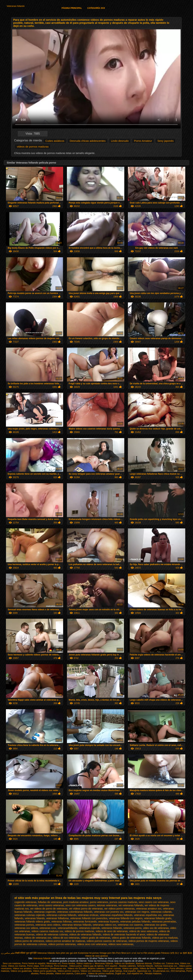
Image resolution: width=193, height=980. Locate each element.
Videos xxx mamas (17, 966)
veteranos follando (112, 928)
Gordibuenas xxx (58, 968)
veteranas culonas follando (61, 915)
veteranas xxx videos (26, 928)
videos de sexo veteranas (143, 931)
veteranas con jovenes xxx (109, 912)
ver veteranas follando (131, 905)
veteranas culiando (161, 912)
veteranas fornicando (85, 922)
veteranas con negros (137, 912)
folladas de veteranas (50, 902)
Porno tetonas (61, 966)
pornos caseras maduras (123, 902)
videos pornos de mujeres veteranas (149, 941)
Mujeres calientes (96, 968)
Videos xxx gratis (130, 968)
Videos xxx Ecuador (77, 968)
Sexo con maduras (12, 963)
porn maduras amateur (76, 902)
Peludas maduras (153, 974)
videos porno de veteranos (29, 941)
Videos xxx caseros (64, 974)
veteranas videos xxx (105, 925)
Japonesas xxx (144, 971)
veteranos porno (132, 928)
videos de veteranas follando (85, 934)
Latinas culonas (113, 968)
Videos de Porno (148, 968)
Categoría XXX (96, 8)
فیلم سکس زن (8, 953)
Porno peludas (47, 974)
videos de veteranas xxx (38, 938)
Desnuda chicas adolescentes (88, 141)
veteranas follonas (62, 922)
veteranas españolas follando (116, 915)
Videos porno (75, 966)
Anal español (129, 971)
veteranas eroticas (88, 915)
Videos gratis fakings (112, 971)
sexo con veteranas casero (80, 905)
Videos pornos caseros (68, 971)
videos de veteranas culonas (52, 934)
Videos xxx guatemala (21, 971)
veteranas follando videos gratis (32, 922)
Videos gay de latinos (93, 966)
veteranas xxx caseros (130, 925)
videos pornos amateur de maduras (65, 941)
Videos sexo (163, 968)
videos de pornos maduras (33, 147)
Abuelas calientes (127, 966)
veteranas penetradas (164, 922)
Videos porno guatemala (45, 971)
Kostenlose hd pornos (88, 953)
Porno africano (177, 968)
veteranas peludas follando (135, 922)
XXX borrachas (178, 971)
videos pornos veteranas (62, 944)
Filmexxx (165, 953)
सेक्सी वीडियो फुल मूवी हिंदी (26, 953)
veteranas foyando (108, 922)
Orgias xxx (120, 974)
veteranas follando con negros (126, 918)
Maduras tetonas (144, 963)
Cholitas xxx (159, 963)
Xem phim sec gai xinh (66, 953)
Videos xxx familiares (125, 963)
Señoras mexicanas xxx (166, 966)
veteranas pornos (24, 925)
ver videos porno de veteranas (86, 909)
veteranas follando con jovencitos (89, 918)
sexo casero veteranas (51, 905)
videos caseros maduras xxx (47, 931)
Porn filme (121, 953)
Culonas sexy (172, 963)
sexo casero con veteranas (154, 902)
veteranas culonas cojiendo (30, 915)
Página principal (72, 8)
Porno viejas (33, 966)
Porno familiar (68, 963)
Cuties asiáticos (55, 141)
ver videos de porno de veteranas (49, 909)
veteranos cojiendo (89, 928)
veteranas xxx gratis (155, 925)
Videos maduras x (85, 963)
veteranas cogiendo (45, 912)
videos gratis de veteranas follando (131, 938)
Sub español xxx (135, 974)
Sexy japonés (165, 141)
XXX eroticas (46, 966)
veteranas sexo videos (48, 925)
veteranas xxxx (48, 928)
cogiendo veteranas (25, 902)
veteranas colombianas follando (75, 912)
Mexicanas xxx (54, 963)
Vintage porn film (108, 953)
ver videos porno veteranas (119, 909)
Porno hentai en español (34, 963)
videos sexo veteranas (121, 944)
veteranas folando (35, 918)
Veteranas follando (16, 6)
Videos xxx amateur (22, 968)
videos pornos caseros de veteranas (107, 941)
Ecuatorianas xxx (161, 971)
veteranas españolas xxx (148, 915)
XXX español (111, 966)
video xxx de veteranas (156, 928)
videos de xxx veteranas (66, 938)
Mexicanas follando (104, 963)
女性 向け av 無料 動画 (181, 953)
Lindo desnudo (120, 141)
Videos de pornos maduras (101, 974)
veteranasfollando (68, 928)
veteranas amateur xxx (149, 909)
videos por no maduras (165, 938)
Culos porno (81, 974)
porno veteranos (99, 902)
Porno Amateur (143, 141)
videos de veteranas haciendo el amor (124, 934)
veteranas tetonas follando (77, 925)
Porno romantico (41, 968)
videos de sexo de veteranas (112, 931)
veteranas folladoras (57, 918)
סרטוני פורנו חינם (135, 953)
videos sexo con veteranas (92, 944)
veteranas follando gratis (158, 918)
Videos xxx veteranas (91, 971)
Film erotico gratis (152, 953)
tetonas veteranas (107, 905)
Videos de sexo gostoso (96, 956)
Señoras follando (145, 966)
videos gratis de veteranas (96, 938)
